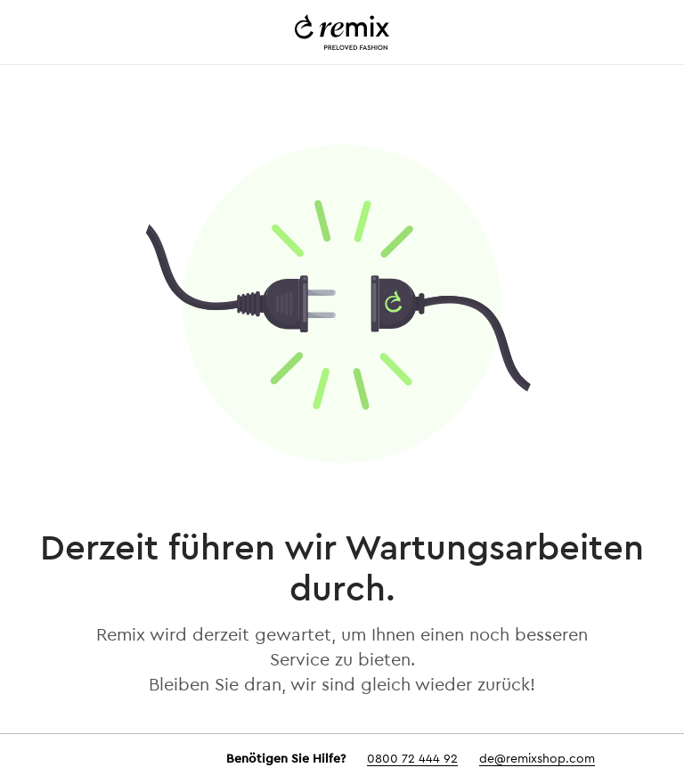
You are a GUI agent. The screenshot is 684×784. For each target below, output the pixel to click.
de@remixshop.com (537, 759)
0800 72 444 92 (412, 759)
